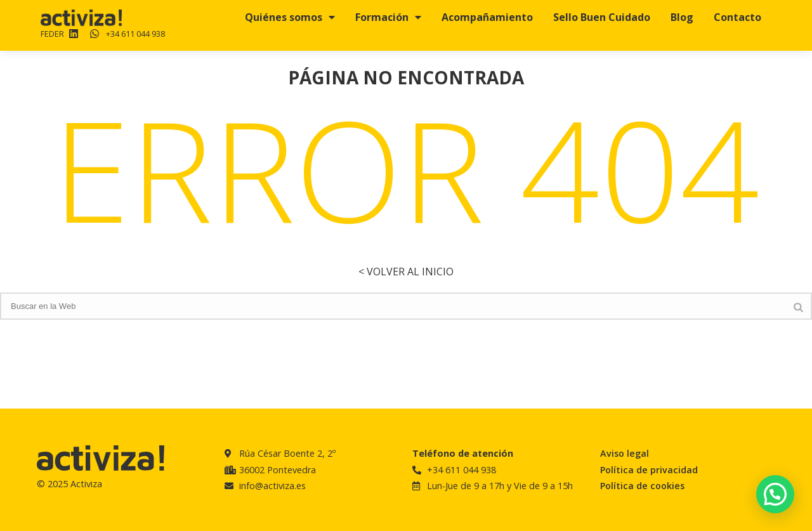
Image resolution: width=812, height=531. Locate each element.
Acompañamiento (487, 17)
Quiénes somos (290, 17)
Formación (388, 17)
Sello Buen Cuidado (602, 17)
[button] (775, 494)
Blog (682, 17)
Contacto (737, 17)
